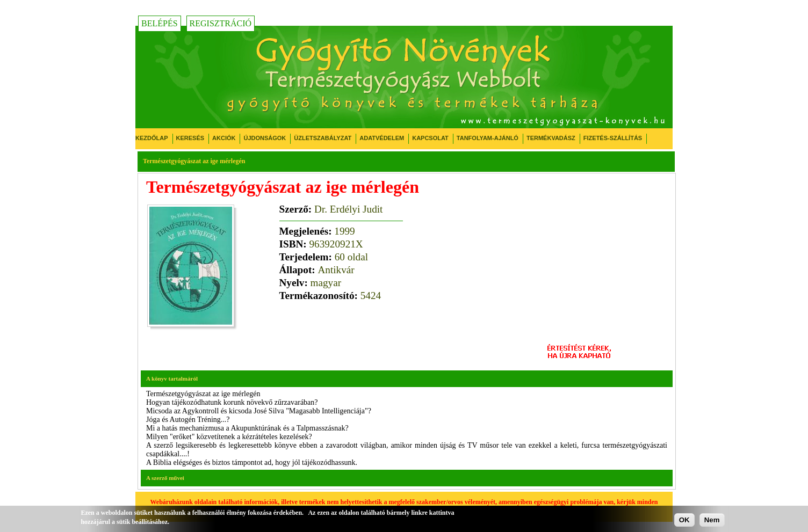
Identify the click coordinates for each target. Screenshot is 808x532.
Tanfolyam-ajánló (488, 138)
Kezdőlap (152, 138)
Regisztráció (221, 23)
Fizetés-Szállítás (613, 138)
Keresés (190, 138)
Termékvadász (551, 138)
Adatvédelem (382, 138)
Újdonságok (265, 138)
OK (684, 520)
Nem (712, 520)
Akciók (224, 138)
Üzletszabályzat (323, 138)
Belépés (160, 23)
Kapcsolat (430, 138)
